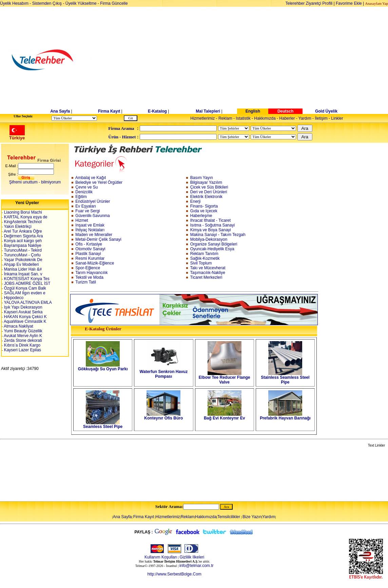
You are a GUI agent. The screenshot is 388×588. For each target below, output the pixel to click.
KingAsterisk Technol (22, 222)
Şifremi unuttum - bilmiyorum (35, 182)
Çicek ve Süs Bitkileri (209, 187)
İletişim (321, 118)
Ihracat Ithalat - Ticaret (210, 220)
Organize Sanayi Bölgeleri (214, 244)
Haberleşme (201, 216)
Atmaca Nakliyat (18, 326)
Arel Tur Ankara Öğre (22, 231)
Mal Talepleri (208, 111)
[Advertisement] (246, 60)
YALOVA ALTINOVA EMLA (27, 302)
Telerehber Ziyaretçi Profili (309, 3)
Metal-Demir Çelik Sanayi (98, 239)
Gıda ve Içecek (204, 211)
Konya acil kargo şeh (22, 241)
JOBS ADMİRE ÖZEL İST (26, 283)
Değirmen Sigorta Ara (23, 236)
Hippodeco (13, 298)
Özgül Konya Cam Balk (24, 288)
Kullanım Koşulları (161, 557)
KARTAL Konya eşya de (25, 217)
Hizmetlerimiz (202, 118)
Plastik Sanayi (88, 254)
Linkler (337, 118)
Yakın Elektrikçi (17, 227)
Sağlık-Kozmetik (205, 258)
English (253, 111)
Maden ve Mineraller (94, 235)
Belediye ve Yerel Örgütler (99, 182)
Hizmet (82, 220)
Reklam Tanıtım (204, 254)
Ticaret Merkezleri (206, 277)
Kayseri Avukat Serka (23, 312)
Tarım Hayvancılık (91, 273)
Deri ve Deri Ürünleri (209, 192)
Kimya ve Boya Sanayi (211, 230)
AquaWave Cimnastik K (24, 321)
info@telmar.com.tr (197, 566)
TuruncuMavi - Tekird (22, 250)
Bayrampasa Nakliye (22, 246)
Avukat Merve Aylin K (22, 336)
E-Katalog (157, 111)
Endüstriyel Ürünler (93, 201)
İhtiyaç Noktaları (90, 230)
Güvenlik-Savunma (92, 216)
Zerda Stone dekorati (22, 340)
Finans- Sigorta (204, 206)
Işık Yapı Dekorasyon (22, 307)
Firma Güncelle (114, 3)
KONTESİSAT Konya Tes (26, 279)
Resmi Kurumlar (90, 258)
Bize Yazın (252, 517)
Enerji (196, 201)
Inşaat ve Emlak (90, 225)
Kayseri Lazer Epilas (22, 350)
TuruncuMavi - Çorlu (22, 255)
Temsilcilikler (229, 517)
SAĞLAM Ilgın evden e (24, 293)
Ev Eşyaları (86, 206)
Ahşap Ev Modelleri (21, 264)
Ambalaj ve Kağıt (91, 178)
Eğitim (81, 197)
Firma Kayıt (109, 111)
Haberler (287, 118)
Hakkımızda (265, 118)
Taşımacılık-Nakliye (208, 273)
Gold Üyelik (326, 111)
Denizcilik (84, 192)
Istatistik (243, 118)
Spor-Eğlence (88, 268)
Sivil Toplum (201, 263)
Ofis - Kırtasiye (89, 244)
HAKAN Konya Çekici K (25, 317)
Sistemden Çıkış (47, 3)
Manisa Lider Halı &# (22, 269)
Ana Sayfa (60, 111)
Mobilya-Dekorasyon (209, 239)
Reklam (225, 118)
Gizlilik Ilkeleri (192, 557)
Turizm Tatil (86, 282)
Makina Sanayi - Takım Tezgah (218, 235)
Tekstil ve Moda (89, 277)
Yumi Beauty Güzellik (23, 331)
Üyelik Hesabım (14, 3)
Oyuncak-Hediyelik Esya (212, 249)
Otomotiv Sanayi (90, 249)
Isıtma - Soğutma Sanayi (212, 225)
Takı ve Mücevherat (208, 268)
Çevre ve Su (86, 187)
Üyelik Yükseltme (81, 3)
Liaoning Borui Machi (22, 212)
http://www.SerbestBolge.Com (174, 574)
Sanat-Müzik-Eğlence (95, 263)
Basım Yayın (202, 178)
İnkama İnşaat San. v (22, 274)
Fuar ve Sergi (88, 211)
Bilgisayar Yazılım (206, 182)
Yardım (305, 118)
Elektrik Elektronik (206, 197)
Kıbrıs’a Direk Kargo (22, 345)
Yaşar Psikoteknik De (22, 260)
